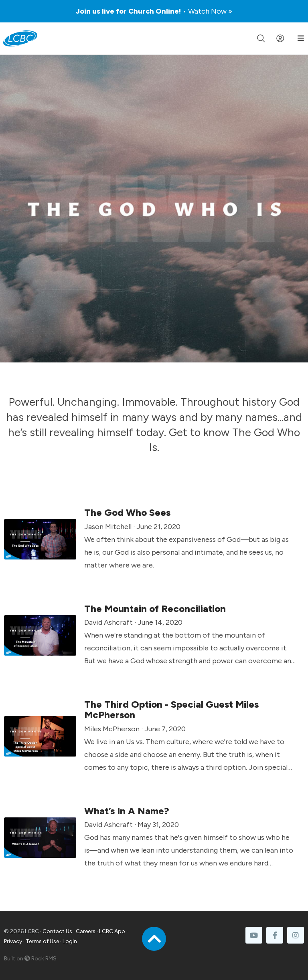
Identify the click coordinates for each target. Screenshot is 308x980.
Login (70, 941)
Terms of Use (42, 941)
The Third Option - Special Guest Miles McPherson (171, 709)
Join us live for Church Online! (154, 11)
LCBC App (112, 931)
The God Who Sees (127, 512)
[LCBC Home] (20, 38)
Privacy (13, 941)
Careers (86, 931)
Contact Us (57, 931)
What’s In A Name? (127, 811)
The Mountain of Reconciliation (155, 609)
